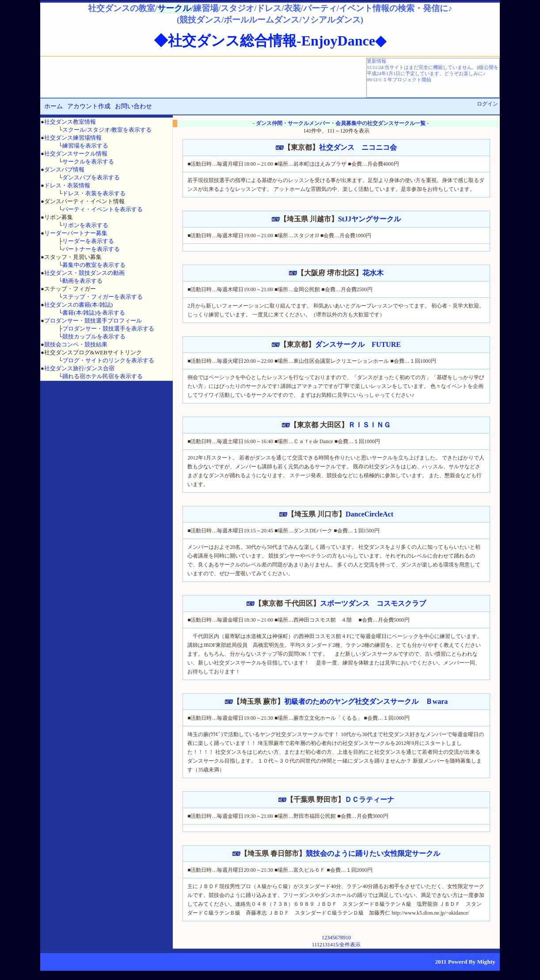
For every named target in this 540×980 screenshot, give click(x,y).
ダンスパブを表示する (91, 177)
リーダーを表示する (88, 241)
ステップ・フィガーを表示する (103, 297)
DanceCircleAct (369, 514)
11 (314, 945)
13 (325, 945)
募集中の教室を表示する (94, 265)
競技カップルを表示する (94, 336)
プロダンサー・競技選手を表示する (108, 329)
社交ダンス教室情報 (70, 122)
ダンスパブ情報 (64, 169)
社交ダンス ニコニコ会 (358, 147)
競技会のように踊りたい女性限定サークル (373, 853)
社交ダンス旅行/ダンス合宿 (80, 368)
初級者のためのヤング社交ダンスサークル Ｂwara (366, 701)
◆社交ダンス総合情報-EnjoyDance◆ (270, 41)
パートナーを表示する (91, 249)
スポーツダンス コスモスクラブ (373, 603)
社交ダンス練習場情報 (73, 138)
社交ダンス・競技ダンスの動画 (84, 273)
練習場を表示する (85, 146)
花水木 (373, 273)
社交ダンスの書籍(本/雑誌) (78, 305)
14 (330, 945)
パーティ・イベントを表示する (103, 209)
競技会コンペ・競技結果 (76, 344)
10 (348, 938)
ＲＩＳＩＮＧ (369, 425)
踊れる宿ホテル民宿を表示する (103, 376)
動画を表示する (82, 281)
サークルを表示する (88, 161)
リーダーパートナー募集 (76, 233)
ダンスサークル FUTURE (358, 344)
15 (335, 945)
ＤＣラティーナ (369, 800)
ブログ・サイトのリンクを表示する (108, 360)
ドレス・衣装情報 (67, 185)
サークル (174, 8)
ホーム (53, 106)
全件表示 (350, 945)
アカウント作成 (89, 106)
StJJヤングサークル (369, 219)
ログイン (487, 104)
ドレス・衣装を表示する (94, 193)
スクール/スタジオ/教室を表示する (107, 130)
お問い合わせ (133, 106)
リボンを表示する (85, 225)
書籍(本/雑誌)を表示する (94, 313)
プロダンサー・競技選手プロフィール (93, 321)
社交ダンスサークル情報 (76, 154)
